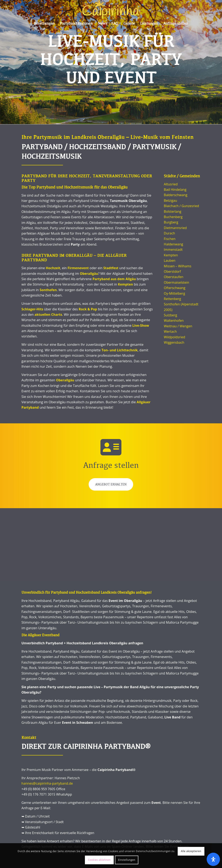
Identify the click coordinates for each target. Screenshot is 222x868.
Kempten (171, 255)
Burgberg (171, 222)
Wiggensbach (174, 342)
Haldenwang (173, 244)
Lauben (170, 261)
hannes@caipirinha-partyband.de (47, 783)
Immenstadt (173, 250)
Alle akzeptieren (191, 851)
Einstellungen (127, 860)
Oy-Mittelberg (174, 293)
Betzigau (170, 200)
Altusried (171, 184)
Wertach (170, 331)
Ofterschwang (175, 288)
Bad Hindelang (175, 190)
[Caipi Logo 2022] (111, 9)
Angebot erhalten (111, 485)
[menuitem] (44, 24)
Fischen (170, 239)
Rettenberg (172, 299)
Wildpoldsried (174, 337)
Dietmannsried (175, 228)
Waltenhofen (174, 321)
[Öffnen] (213, 859)
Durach (169, 233)
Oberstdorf (172, 271)
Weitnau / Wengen (178, 326)
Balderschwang (176, 195)
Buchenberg (173, 217)
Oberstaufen (174, 277)
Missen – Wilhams (178, 266)
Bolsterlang (173, 211)
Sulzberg (170, 315)
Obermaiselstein (176, 282)
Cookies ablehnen (99, 860)
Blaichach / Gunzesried (181, 206)
